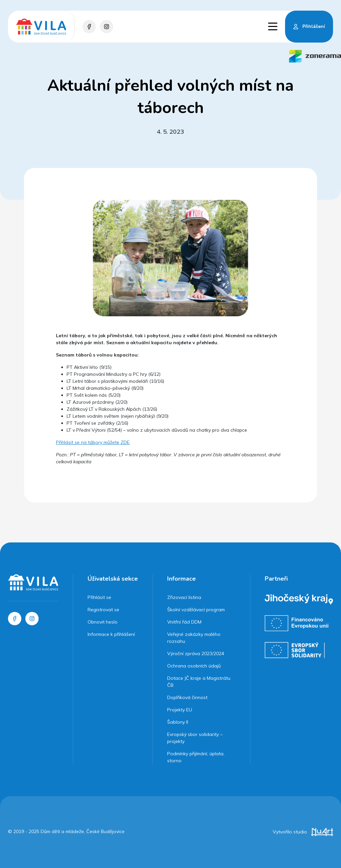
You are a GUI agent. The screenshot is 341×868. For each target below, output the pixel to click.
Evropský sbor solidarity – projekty (195, 738)
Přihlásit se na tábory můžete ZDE (93, 442)
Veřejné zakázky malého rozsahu (194, 638)
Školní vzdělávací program (196, 610)
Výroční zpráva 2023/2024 (196, 653)
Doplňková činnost (187, 697)
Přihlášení (314, 26)
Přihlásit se (99, 597)
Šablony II (178, 722)
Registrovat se (103, 610)
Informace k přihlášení (111, 634)
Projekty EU (180, 710)
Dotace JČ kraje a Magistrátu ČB (199, 682)
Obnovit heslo (103, 622)
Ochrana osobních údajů (194, 666)
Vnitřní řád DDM (184, 622)
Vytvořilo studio (303, 832)
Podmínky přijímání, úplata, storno (196, 757)
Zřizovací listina (184, 597)
